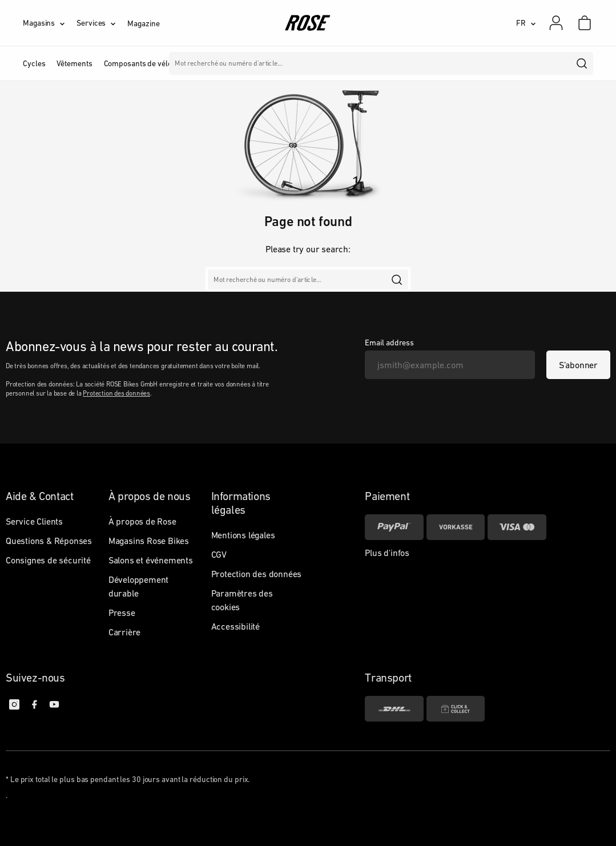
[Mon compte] (556, 23)
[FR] (526, 23)
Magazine (143, 23)
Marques (327, 63)
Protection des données (116, 393)
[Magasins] (50, 23)
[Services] (102, 23)
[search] (582, 63)
